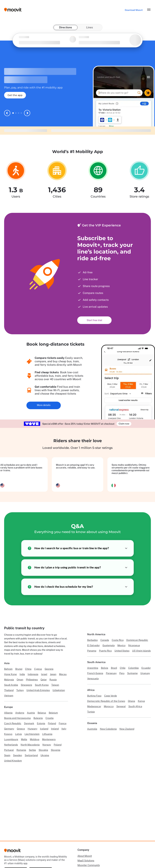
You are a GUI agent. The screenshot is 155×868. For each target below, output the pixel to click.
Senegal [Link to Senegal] (121, 706)
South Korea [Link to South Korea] (42, 685)
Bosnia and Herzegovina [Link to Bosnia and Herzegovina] (17, 718)
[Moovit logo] (13, 10)
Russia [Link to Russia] (53, 680)
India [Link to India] (22, 674)
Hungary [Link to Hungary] (32, 729)
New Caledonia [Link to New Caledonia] (108, 729)
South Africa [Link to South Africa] (135, 706)
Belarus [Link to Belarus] (42, 713)
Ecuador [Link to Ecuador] (146, 668)
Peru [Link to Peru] (122, 673)
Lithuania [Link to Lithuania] (47, 734)
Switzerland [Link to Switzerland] (31, 755)
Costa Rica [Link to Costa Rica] (118, 640)
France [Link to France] (63, 723)
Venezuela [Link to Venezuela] (93, 679)
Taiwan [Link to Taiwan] (55, 685)
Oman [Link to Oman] (20, 680)
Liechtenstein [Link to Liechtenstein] (32, 734)
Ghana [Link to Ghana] (131, 701)
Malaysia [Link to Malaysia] (9, 680)
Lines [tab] (90, 27)
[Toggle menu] (149, 10)
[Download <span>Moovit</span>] (134, 10)
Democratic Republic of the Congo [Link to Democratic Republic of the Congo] (106, 701)
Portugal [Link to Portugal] (9, 750)
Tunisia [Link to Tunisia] (91, 712)
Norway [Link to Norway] (47, 745)
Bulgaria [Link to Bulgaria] (38, 718)
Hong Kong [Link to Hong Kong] (10, 674)
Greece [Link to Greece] (21, 729)
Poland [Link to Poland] (58, 745)
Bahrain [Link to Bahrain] (8, 669)
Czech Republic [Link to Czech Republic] (13, 723)
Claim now (124, 424)
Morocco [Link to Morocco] (109, 706)
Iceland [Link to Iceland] (44, 729)
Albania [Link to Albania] (8, 713)
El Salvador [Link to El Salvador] (93, 645)
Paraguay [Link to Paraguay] (111, 673)
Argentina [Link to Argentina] (93, 668)
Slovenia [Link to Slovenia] (56, 750)
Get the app (15, 95)
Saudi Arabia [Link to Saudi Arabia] (11, 685)
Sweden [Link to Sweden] (18, 755)
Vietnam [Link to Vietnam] (9, 696)
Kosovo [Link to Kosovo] (8, 734)
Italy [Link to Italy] (64, 729)
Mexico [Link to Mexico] (121, 645)
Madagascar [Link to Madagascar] (94, 706)
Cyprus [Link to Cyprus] (38, 669)
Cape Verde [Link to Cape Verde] (111, 696)
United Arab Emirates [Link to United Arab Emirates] (38, 690)
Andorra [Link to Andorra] (20, 713)
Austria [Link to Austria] (31, 713)
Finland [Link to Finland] (52, 723)
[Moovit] (12, 852)
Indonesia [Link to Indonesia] (33, 674)
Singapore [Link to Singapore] (26, 685)
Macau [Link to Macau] (63, 674)
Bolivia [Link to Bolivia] (105, 668)
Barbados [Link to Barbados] (92, 640)
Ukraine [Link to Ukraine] (45, 755)
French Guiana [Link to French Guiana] (95, 673)
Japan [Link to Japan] (53, 674)
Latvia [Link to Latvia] (18, 734)
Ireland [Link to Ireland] (55, 729)
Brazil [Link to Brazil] (114, 668)
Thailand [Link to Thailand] (9, 690)
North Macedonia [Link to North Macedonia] (30, 745)
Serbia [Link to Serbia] (32, 750)
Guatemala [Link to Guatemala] (109, 645)
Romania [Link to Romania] (21, 750)
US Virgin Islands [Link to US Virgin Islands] (141, 651)
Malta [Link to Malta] (24, 739)
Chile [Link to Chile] (123, 668)
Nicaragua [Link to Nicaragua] (134, 645)
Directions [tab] (65, 27)
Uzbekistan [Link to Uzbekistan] (59, 690)
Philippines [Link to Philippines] (32, 680)
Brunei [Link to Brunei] (19, 669)
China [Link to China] (28, 669)
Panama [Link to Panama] (92, 651)
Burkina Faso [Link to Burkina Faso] (94, 696)
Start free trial (94, 320)
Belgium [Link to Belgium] (53, 713)
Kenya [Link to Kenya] (141, 701)
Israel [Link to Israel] (44, 674)
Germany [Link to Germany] (9, 729)
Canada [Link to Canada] (105, 640)
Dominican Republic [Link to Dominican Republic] (137, 640)
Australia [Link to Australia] (92, 729)
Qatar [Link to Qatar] (44, 680)
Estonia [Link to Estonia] (41, 723)
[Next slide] (27, 113)
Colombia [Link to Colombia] (133, 668)
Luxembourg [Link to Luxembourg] (11, 739)
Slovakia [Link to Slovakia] (43, 750)
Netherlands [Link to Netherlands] (11, 745)
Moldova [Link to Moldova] (35, 739)
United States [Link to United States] (122, 651)
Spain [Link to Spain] (7, 755)
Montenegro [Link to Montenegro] (49, 739)
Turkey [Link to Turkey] (20, 690)
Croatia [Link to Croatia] (50, 718)
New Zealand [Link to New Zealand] (127, 729)
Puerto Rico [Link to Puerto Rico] (105, 651)
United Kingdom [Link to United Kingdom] (13, 761)
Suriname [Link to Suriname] (132, 673)
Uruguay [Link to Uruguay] (145, 673)
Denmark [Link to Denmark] (29, 723)
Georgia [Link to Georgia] (49, 669)
